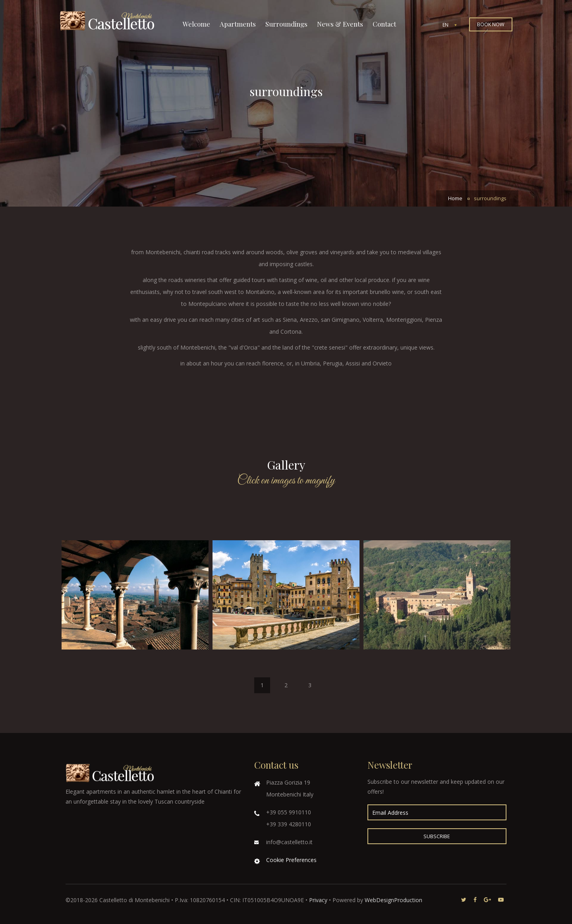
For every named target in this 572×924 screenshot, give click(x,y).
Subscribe (437, 836)
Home (455, 198)
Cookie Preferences (291, 860)
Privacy (318, 900)
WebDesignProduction (393, 900)
